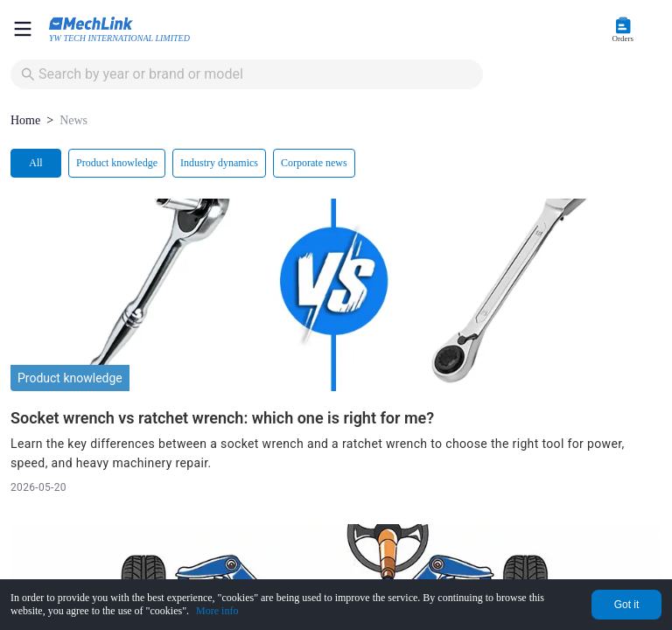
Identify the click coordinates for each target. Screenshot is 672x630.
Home (25, 120)
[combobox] (248, 74)
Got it (627, 605)
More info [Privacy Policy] (217, 611)
